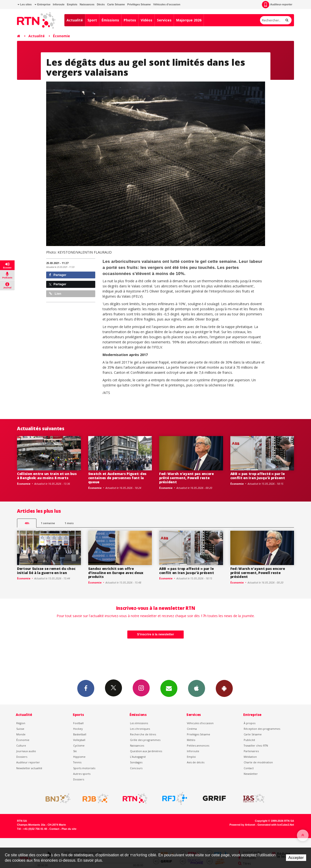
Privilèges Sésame (139, 4)
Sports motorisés (84, 768)
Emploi (191, 757)
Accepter (296, 858)
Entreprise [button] (42, 4)
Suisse (20, 729)
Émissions (110, 20)
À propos (250, 723)
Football (78, 723)
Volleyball (79, 740)
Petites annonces (198, 745)
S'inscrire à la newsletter (155, 634)
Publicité (249, 740)
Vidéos (147, 20)
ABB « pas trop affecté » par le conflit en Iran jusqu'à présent (258, 476)
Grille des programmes (145, 740)
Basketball (80, 734)
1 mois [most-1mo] (69, 523)
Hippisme (79, 757)
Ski (75, 751)
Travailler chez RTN (256, 745)
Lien (55, 294)
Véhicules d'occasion (167, 4)
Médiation (250, 757)
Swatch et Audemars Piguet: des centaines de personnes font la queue (117, 478)
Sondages (136, 762)
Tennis (77, 762)
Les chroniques (140, 729)
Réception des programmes (262, 729)
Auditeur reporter (28, 762)
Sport (92, 20)
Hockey (78, 729)
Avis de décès (196, 762)
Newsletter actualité (29, 768)
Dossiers (22, 757)
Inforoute (59, 4)
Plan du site (69, 829)
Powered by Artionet (242, 825)
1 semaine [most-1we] (48, 523)
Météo (191, 740)
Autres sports (82, 774)
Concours (136, 768)
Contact (249, 768)
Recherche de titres (143, 734)
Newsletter (251, 774)
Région (21, 723)
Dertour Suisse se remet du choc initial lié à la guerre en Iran (46, 571)
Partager (58, 275)
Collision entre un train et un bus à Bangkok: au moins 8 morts (47, 476)
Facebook (86, 688)
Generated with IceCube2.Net (276, 825)
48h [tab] (27, 523)
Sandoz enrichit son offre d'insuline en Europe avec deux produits (116, 573)
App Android (224, 688)
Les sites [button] (25, 4)
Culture (21, 745)
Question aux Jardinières (146, 751)
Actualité (75, 20)
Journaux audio (26, 751)
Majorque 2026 (189, 20)
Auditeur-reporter (277, 5)
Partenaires (251, 751)
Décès (101, 4)
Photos (130, 20)
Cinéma (192, 729)
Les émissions (139, 723)
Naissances (87, 4)
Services (164, 20)
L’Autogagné (138, 757)
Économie (61, 36)
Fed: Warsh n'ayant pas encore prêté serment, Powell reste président (186, 478)
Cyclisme (79, 745)
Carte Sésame (116, 4)
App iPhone (197, 688)
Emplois (72, 4)
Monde (21, 734)
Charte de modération (258, 762)
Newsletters (169, 688)
